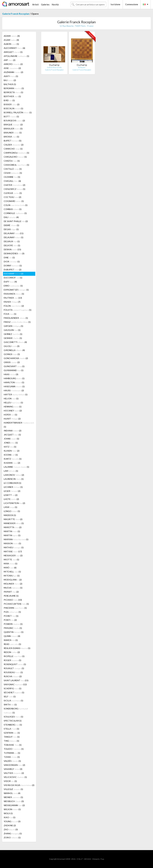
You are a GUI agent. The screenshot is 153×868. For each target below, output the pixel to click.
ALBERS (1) (11, 44)
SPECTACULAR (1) (13, 721)
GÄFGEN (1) (13, 326)
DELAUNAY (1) (14, 237)
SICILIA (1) (13, 701)
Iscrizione (115, 4)
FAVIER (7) (12, 302)
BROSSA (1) (11, 137)
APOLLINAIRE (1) (16, 56)
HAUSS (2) (14, 390)
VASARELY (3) (13, 769)
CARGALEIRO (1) (15, 157)
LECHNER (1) (13, 487)
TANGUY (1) (12, 737)
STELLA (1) (11, 729)
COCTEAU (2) (12, 197)
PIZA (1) (12, 612)
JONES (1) (11, 443)
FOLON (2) (14, 306)
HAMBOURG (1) (14, 378)
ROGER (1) (12, 660)
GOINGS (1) (12, 354)
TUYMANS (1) (12, 753)
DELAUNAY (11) (14, 233)
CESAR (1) (13, 173)
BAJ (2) (10, 80)
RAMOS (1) (11, 640)
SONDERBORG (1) (16, 711)
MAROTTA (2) (13, 527)
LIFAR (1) (10, 507)
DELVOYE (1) (12, 245)
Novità (55, 4)
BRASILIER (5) (13, 129)
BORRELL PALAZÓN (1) (18, 112)
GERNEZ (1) (13, 334)
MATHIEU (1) (14, 547)
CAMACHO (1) (13, 149)
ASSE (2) (12, 68)
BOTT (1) (11, 116)
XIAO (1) (10, 817)
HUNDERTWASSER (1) (19, 425)
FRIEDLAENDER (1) (16, 318)
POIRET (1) (11, 616)
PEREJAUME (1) (11, 596)
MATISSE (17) (13, 551)
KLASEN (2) (12, 451)
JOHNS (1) (11, 439)
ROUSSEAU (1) (13, 672)
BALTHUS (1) (10, 84)
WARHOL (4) (12, 793)
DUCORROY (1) (13, 278)
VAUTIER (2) (14, 773)
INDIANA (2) (13, 431)
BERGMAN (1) (14, 88)
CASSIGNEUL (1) (16, 165)
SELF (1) (10, 696)
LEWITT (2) (11, 495)
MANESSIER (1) (14, 523)
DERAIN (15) (12, 249)
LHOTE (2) (11, 499)
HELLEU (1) (13, 403)
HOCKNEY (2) (13, 411)
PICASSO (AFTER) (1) (16, 604)
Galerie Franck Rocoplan (16, 14)
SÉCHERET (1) (14, 692)
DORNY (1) (13, 266)
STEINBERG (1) (13, 725)
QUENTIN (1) (14, 632)
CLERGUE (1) (13, 193)
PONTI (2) (10, 620)
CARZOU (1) (12, 161)
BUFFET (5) (13, 141)
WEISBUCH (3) (14, 801)
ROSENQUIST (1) (15, 664)
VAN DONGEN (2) (14, 765)
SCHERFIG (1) (13, 688)
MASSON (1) (12, 543)
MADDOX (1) (10, 515)
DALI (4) (11, 217)
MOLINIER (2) (13, 584)
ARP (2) (10, 60)
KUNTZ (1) (13, 459)
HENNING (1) (13, 407)
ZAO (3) (11, 829)
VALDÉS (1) (12, 761)
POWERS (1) (13, 624)
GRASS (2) (12, 362)
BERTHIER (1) (12, 96)
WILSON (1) (12, 809)
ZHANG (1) (13, 833)
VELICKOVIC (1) (15, 777)
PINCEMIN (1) (15, 608)
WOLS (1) (8, 813)
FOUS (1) (10, 314)
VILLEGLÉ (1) (13, 789)
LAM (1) (11, 471)
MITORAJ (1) (12, 576)
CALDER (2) (14, 145)
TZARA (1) (12, 757)
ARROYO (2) (13, 64)
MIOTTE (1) (11, 559)
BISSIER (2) (12, 104)
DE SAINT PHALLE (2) (16, 221)
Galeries (45, 4)
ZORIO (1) (12, 837)
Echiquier (82, 67)
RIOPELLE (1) (14, 656)
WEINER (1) (13, 797)
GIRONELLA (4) (14, 350)
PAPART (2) (11, 592)
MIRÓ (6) (10, 568)
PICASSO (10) (13, 600)
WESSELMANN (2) (14, 805)
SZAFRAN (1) (12, 733)
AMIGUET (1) (13, 52)
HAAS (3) (11, 374)
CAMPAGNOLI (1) (16, 153)
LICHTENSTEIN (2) (14, 503)
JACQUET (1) (12, 435)
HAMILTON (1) (14, 382)
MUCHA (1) (13, 588)
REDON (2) (12, 652)
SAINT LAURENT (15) (16, 680)
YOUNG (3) (12, 821)
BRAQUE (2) (13, 125)
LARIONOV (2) (14, 475)
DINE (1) (9, 257)
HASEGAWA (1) (14, 386)
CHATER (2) (14, 185)
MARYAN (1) (16, 539)
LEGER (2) (12, 491)
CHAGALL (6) (12, 181)
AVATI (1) (11, 76)
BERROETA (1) (13, 92)
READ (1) (12, 644)
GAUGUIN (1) (12, 330)
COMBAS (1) (13, 209)
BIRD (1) (9, 100)
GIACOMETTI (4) (15, 342)
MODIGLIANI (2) (13, 580)
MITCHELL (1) (12, 572)
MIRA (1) (11, 564)
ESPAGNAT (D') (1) (16, 290)
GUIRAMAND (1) (14, 370)
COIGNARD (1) (14, 201)
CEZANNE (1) (12, 177)
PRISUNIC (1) (13, 628)
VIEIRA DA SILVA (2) (19, 785)
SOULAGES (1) (13, 717)
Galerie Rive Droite (54, 67)
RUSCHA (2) (13, 676)
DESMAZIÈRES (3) (14, 253)
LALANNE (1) (16, 467)
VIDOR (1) (10, 781)
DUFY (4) (10, 282)
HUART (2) (12, 419)
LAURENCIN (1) (14, 479)
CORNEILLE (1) (15, 213)
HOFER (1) (10, 415)
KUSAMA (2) (12, 463)
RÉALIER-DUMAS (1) (17, 648)
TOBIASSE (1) (13, 745)
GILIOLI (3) (12, 346)
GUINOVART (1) (14, 366)
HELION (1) (11, 398)
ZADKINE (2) (10, 825)
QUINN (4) (12, 636)
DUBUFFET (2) (13, 270)
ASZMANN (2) (13, 72)
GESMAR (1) (13, 338)
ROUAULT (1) (14, 668)
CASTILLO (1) (13, 169)
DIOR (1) (12, 262)
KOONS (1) (11, 455)
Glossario (96, 859)
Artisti (35, 4)
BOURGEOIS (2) (14, 120)
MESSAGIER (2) (13, 555)
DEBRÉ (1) (11, 225)
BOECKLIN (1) (13, 108)
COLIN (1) (16, 205)
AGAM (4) (11, 40)
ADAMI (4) (12, 36)
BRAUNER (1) (13, 133)
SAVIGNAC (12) (15, 684)
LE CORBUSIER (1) (12, 483)
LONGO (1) (12, 511)
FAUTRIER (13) (13, 298)
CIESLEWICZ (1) (14, 189)
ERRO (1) (13, 286)
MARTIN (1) (12, 531)
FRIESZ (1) (17, 322)
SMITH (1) (10, 705)
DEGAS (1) (11, 229)
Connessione (132, 4)
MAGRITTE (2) (13, 519)
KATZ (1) (10, 447)
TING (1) (11, 741)
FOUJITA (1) (18, 310)
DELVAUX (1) (12, 241)
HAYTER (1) (16, 394)
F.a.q (102, 859)
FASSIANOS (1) (14, 294)
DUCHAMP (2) (14, 274)
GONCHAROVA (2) (16, 358)
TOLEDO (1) (14, 749)
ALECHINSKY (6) (14, 48)
